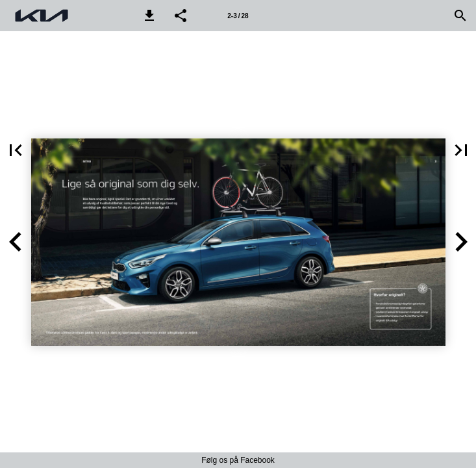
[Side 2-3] (238, 16)
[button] (149, 16)
